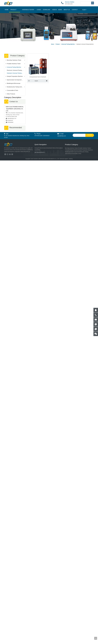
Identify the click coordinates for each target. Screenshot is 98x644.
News (58, 148)
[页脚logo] (10, 145)
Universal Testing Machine (14, 67)
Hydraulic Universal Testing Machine (16, 73)
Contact (38, 150)
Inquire (33, 81)
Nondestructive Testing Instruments (16, 87)
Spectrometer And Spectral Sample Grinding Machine (16, 80)
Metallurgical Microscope (14, 83)
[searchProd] (86, 3)
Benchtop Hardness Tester (14, 60)
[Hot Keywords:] (93, 3)
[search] (79, 135)
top (96, 638)
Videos (54, 148)
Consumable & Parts (13, 90)
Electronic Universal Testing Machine (16, 70)
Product (40, 148)
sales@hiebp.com (12, 118)
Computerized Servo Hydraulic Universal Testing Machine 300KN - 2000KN (38, 77)
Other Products (11, 94)
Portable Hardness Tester (14, 64)
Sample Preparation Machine (15, 76)
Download (49, 148)
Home (36, 148)
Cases (44, 148)
